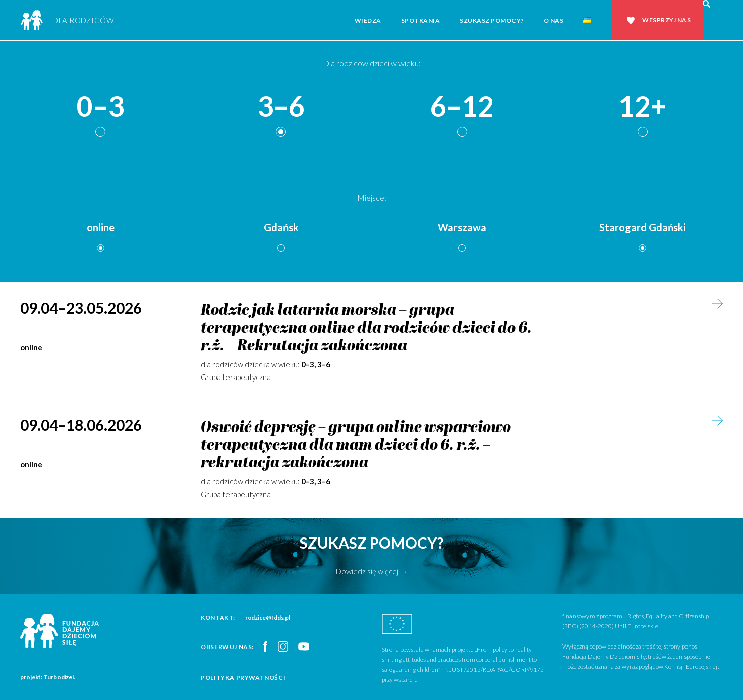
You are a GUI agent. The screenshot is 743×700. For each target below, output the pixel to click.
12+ (643, 107)
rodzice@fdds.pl (268, 617)
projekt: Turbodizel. (48, 677)
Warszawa (462, 227)
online (101, 227)
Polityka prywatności (243, 678)
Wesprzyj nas (666, 20)
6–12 (462, 107)
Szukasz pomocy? (492, 20)
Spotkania (421, 20)
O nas (554, 20)
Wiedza (368, 20)
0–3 (100, 107)
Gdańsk (281, 227)
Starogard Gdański (643, 227)
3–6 (281, 107)
